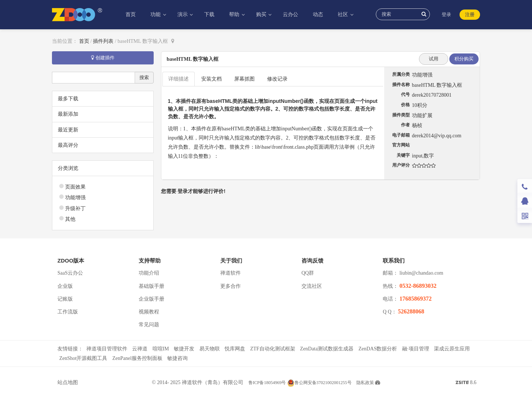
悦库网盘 (235, 349)
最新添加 (68, 114)
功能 (156, 14)
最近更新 (68, 130)
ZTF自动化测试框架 (273, 349)
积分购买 (464, 59)
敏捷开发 (184, 349)
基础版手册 (151, 286)
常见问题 (149, 325)
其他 (70, 219)
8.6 (466, 383)
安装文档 (211, 79)
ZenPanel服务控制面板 (137, 358)
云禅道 (140, 349)
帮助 (235, 14)
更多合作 (231, 286)
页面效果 (75, 187)
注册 (470, 14)
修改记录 (277, 79)
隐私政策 (365, 383)
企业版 (65, 286)
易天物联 (210, 349)
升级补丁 (75, 209)
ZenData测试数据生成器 (327, 349)
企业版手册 (151, 299)
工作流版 (68, 312)
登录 (446, 14)
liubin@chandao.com (422, 273)
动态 (318, 14)
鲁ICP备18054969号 (267, 383)
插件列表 (103, 41)
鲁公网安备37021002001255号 (319, 383)
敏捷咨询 (177, 358)
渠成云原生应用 (452, 349)
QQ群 (308, 273)
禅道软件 (231, 273)
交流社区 (312, 286)
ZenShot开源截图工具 (83, 358)
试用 (434, 59)
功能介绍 (149, 273)
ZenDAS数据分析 (378, 349)
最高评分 (68, 145)
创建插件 (103, 58)
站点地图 (68, 382)
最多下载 (68, 99)
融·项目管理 (416, 349)
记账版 (65, 299)
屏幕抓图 (244, 79)
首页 (131, 14)
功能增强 (75, 198)
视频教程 (149, 312)
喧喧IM (161, 349)
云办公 (291, 14)
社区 (344, 14)
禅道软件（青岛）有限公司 (213, 382)
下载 (209, 14)
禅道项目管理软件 (107, 349)
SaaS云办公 (70, 273)
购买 (262, 14)
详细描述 (179, 79)
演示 (183, 14)
